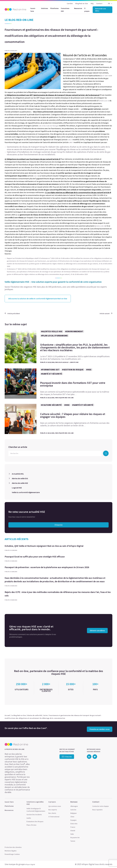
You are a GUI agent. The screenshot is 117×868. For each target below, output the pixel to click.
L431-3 (70, 140)
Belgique (74, 813)
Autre (45, 715)
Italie (72, 834)
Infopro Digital (30, 864)
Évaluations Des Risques (35, 821)
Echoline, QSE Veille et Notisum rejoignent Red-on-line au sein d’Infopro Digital (44, 546)
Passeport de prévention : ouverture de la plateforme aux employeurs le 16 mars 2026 (47, 567)
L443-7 (71, 142)
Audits (29, 818)
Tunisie (73, 841)
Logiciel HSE (17, 488)
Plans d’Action (31, 825)
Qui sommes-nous (55, 806)
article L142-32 (100, 226)
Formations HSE (65, 10)
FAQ (92, 3)
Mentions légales (11, 851)
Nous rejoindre (97, 810)
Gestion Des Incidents (34, 815)
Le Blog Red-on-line (19, 715)
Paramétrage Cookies (12, 854)
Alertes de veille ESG (20, 478)
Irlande (73, 831)
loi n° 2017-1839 (106, 76)
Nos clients (52, 813)
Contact (99, 3)
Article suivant (106, 313)
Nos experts (53, 810)
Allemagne (74, 806)
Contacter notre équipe (101, 806)
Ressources (78, 8)
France (73, 827)
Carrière (70, 3)
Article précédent (12, 313)
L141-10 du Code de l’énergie (48, 126)
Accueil (7, 715)
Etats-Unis (74, 824)
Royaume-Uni (75, 837)
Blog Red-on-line (82, 3)
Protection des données (13, 847)
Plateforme (54, 8)
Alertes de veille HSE (20, 483)
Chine (72, 817)
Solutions (44, 8)
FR (109, 3)
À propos (87, 10)
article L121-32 (104, 101)
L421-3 (36, 176)
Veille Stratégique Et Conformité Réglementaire (36, 810)
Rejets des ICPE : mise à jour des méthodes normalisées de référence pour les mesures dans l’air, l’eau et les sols (58, 594)
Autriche (73, 810)
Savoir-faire (33, 10)
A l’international (54, 817)
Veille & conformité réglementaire (26, 492)
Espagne (73, 820)
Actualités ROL (18, 474)
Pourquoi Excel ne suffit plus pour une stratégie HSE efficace (35, 557)
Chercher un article (18, 447)
